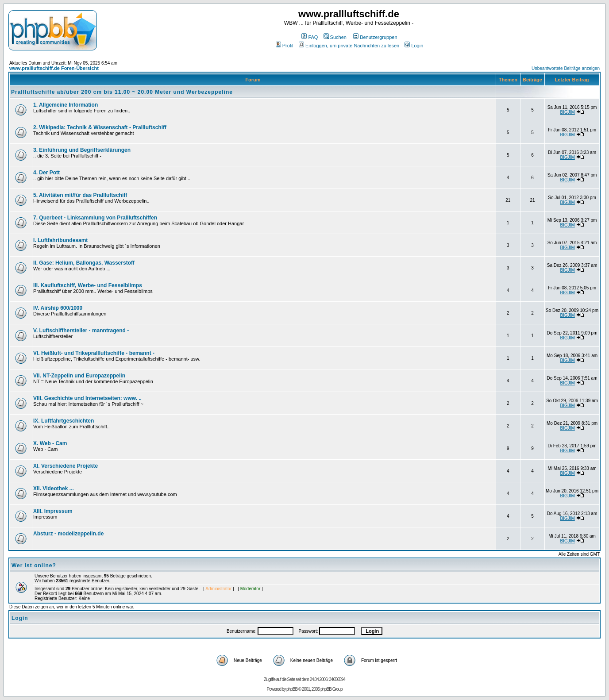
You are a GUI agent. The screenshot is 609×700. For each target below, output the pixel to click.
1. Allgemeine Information (66, 105)
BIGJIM (567, 112)
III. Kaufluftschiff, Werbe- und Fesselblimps (88, 285)
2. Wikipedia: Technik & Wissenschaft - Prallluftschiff (100, 127)
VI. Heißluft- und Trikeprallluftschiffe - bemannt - (94, 353)
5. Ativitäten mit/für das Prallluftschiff (80, 195)
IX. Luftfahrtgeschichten (64, 421)
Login (414, 46)
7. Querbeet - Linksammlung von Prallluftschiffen (95, 218)
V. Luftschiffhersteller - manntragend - (81, 331)
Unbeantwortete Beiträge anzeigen (566, 68)
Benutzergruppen (375, 37)
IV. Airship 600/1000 (58, 308)
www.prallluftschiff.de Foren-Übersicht (54, 68)
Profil (285, 46)
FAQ (310, 37)
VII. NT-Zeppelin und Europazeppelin (79, 376)
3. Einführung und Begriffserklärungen (82, 150)
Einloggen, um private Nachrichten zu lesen (349, 46)
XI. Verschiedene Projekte (66, 466)
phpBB (292, 689)
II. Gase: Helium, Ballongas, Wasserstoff (84, 263)
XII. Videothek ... (54, 488)
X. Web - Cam (50, 443)
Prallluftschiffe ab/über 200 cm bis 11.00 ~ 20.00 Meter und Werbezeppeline (122, 92)
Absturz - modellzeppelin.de (68, 534)
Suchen (335, 37)
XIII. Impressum (53, 511)
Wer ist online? (34, 565)
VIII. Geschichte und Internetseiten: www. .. (87, 398)
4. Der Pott (46, 173)
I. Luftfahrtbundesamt (60, 240)
